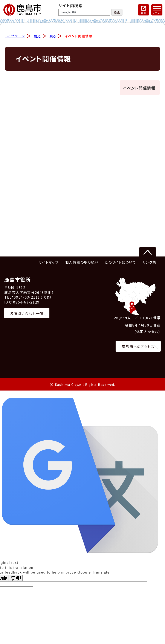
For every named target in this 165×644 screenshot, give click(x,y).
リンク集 (150, 262)
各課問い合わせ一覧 (27, 314)
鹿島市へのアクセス (138, 347)
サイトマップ (49, 262)
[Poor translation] (16, 578)
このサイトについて (121, 262)
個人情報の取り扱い (82, 262)
